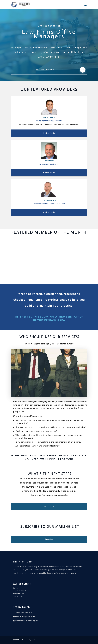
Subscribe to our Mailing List (27, 621)
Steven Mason (49, 200)
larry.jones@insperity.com (49, 164)
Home (15, 588)
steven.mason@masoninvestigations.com (49, 204)
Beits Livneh (49, 117)
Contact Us (17, 597)
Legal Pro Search (19, 591)
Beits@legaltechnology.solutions (49, 121)
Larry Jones (49, 161)
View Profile (50, 133)
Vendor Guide (18, 594)
